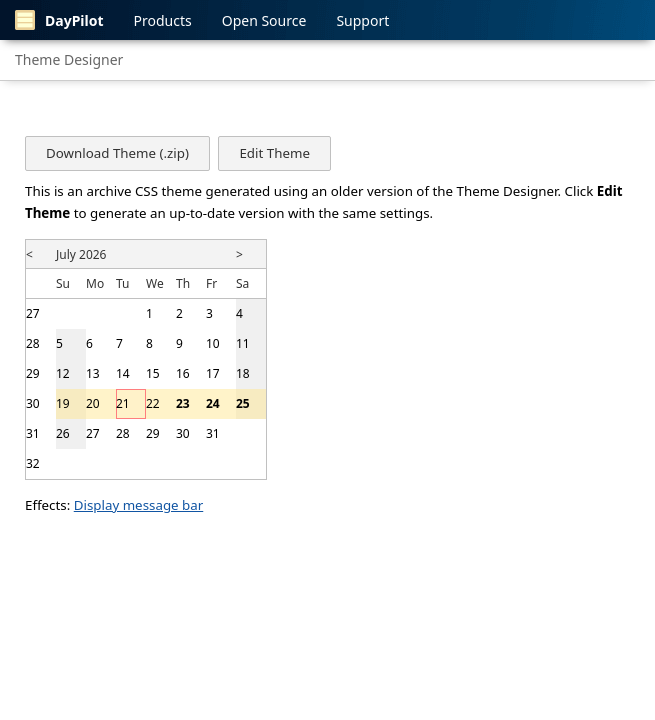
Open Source (264, 20)
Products (163, 20)
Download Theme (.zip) (117, 153)
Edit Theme (274, 153)
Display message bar (139, 505)
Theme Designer (69, 59)
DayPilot (59, 20)
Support (362, 20)
